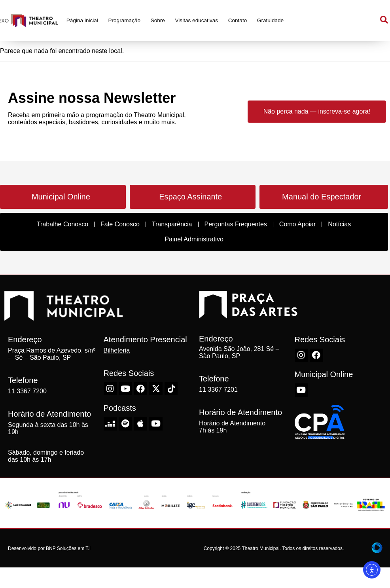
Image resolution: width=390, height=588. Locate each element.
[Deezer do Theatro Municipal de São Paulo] (110, 424)
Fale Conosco (120, 224)
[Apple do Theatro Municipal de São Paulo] (141, 424)
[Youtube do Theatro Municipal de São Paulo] (125, 389)
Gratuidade (270, 20)
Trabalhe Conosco (62, 224)
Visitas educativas (197, 20)
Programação (124, 20)
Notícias (339, 224)
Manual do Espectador (322, 197)
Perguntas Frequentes (236, 224)
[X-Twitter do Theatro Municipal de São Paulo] (156, 389)
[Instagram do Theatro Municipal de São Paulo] (110, 389)
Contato (238, 20)
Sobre (158, 20)
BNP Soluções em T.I (68, 548)
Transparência (172, 224)
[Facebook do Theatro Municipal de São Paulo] (141, 389)
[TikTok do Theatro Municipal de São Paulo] (171, 389)
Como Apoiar (298, 224)
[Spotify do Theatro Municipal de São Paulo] (125, 424)
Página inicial (82, 20)
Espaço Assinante (190, 197)
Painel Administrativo (194, 239)
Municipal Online (61, 197)
